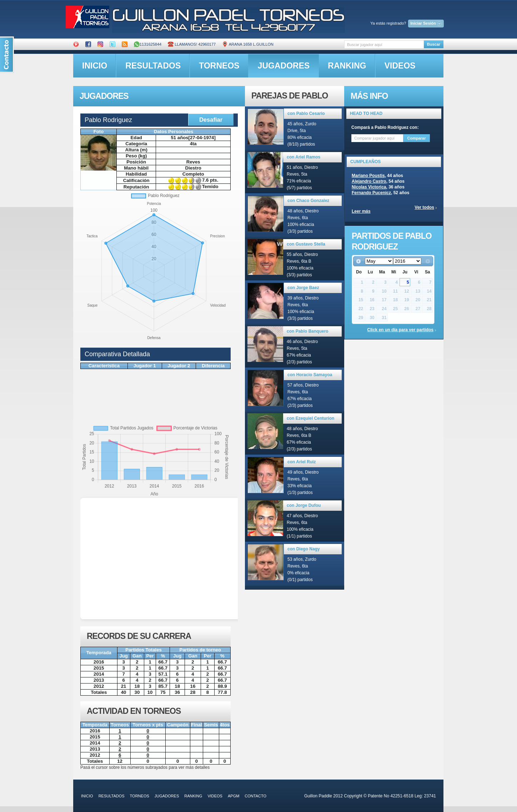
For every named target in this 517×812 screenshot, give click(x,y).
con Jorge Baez (303, 288)
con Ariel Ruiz (302, 462)
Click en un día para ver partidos (400, 330)
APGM (234, 796)
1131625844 (148, 44)
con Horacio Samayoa (310, 375)
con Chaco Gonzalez (308, 201)
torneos (219, 66)
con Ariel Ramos (303, 157)
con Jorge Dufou (304, 505)
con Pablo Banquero (308, 331)
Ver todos (424, 207)
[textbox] (384, 44)
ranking (347, 66)
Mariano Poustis (368, 176)
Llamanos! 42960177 (192, 44)
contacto (255, 796)
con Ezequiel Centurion (310, 418)
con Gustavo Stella (306, 244)
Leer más (361, 211)
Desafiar (211, 120)
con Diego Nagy (304, 549)
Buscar (434, 44)
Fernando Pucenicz (371, 193)
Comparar (417, 138)
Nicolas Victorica (369, 187)
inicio (95, 66)
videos (400, 66)
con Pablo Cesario (306, 114)
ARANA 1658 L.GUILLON (248, 44)
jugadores (284, 66)
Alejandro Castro (369, 181)
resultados (153, 66)
